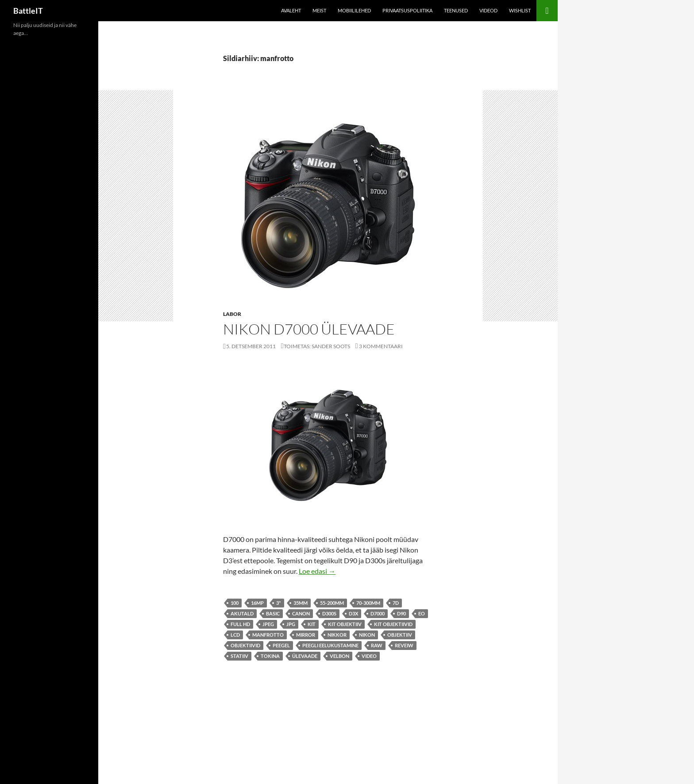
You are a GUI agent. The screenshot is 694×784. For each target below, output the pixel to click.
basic (273, 613)
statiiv (239, 656)
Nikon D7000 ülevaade (309, 329)
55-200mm (332, 603)
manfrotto (268, 635)
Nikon (367, 635)
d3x (353, 613)
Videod (488, 10)
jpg (291, 624)
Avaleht (291, 10)
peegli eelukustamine (330, 645)
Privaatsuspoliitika (407, 10)
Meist (319, 10)
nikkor (337, 635)
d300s (329, 613)
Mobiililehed (354, 10)
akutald (242, 613)
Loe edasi (317, 571)
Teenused (456, 10)
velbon (339, 656)
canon (301, 613)
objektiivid (245, 645)
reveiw (404, 645)
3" (279, 603)
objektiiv (400, 635)
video (369, 656)
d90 (401, 613)
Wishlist (520, 10)
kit (312, 624)
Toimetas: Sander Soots (317, 346)
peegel (281, 645)
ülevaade (305, 656)
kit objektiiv (345, 624)
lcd (235, 635)
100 (235, 603)
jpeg (268, 624)
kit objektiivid (393, 624)
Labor (232, 314)
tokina (270, 656)
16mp (257, 603)
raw (377, 645)
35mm (301, 603)
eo (422, 613)
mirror (306, 635)
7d (396, 603)
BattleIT (28, 11)
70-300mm (368, 603)
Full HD (240, 624)
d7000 (378, 613)
